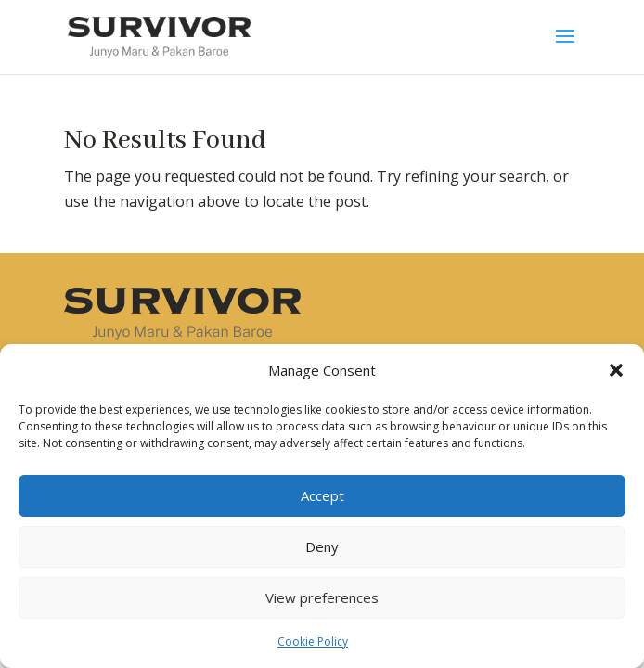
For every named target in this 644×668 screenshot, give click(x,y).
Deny (322, 546)
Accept (322, 495)
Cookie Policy (313, 642)
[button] (616, 370)
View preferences (322, 597)
